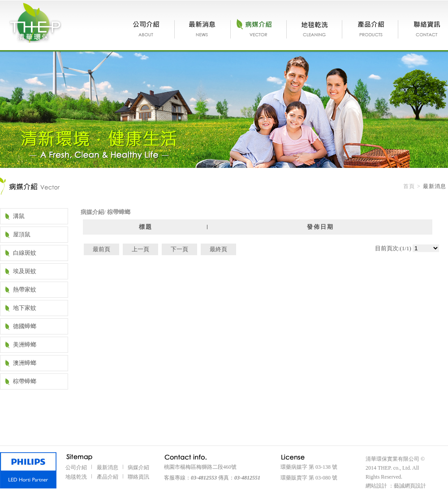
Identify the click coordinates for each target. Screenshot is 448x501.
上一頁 (140, 249)
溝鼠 (19, 216)
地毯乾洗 (314, 29)
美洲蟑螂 (25, 345)
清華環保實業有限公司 (35, 23)
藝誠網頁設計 (410, 486)
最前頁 (101, 249)
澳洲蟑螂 (25, 363)
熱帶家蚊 (25, 289)
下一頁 (179, 249)
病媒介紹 (259, 29)
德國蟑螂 (25, 326)
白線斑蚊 (25, 253)
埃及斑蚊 (25, 271)
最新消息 (203, 29)
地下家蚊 (25, 308)
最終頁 (218, 249)
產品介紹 (370, 29)
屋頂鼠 (22, 234)
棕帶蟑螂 (25, 381)
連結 (28, 470)
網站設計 (376, 486)
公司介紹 (149, 29)
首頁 (409, 186)
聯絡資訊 (423, 29)
